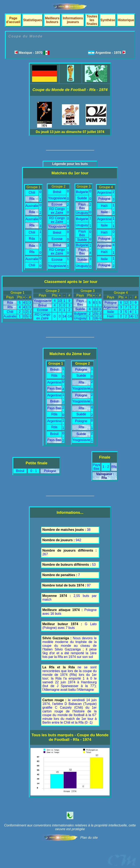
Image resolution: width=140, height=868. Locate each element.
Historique (126, 20)
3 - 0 (68, 249)
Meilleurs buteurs (52, 20)
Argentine (104, 192)
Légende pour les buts (70, 164)
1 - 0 (40, 249)
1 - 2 (113, 262)
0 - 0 (40, 262)
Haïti (104, 206)
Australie (32, 206)
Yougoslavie (57, 198)
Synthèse (108, 20)
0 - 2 (40, 209)
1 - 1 (40, 235)
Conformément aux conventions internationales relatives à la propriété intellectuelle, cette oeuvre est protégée (70, 827)
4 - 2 (92, 411)
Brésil (57, 192)
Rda (32, 212)
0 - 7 (113, 235)
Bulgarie (82, 192)
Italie (104, 212)
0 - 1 (40, 196)
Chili (32, 192)
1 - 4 (90, 249)
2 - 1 (92, 398)
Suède (82, 198)
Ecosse (57, 204)
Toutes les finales (92, 20)
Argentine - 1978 (110, 53)
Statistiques (33, 20)
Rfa (32, 199)
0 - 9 (68, 222)
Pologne (104, 199)
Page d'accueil (13, 20)
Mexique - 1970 (32, 53)
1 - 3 (113, 209)
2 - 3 (113, 196)
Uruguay (82, 213)
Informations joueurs (73, 20)
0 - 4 (63, 385)
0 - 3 (40, 222)
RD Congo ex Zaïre (57, 211)
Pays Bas (82, 206)
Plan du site (89, 838)
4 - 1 (113, 249)
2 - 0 (68, 208)
